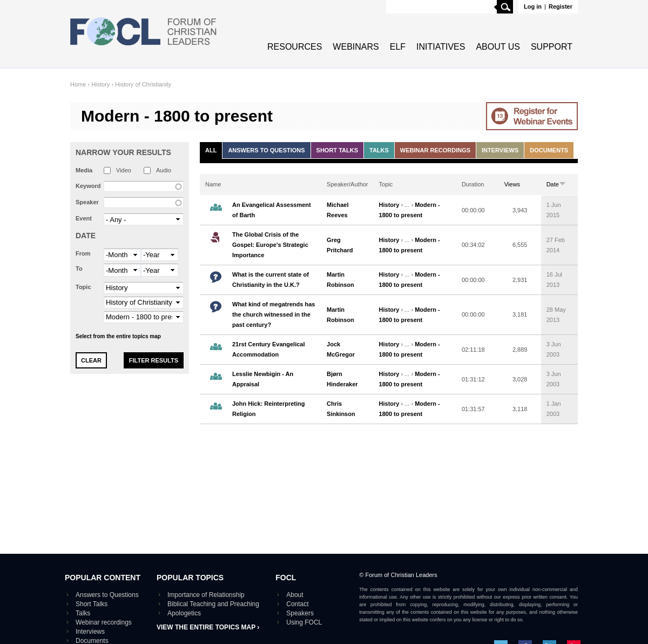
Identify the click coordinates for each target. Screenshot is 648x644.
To (79, 269)
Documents (549, 150)
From (83, 253)
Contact (297, 604)
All (211, 150)
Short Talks (337, 150)
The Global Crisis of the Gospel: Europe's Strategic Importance (270, 245)
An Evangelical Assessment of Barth (272, 210)
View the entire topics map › (208, 627)
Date (86, 236)
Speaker (87, 202)
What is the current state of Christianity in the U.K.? (271, 280)
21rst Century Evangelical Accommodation (269, 349)
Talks (379, 150)
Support (552, 47)
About (295, 595)
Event (84, 218)
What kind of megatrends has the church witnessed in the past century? (274, 314)
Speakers (300, 613)
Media (84, 170)
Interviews (500, 150)
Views (512, 184)
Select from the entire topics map (118, 336)
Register (561, 6)
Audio (164, 170)
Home (78, 84)
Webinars (356, 47)
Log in (533, 6)
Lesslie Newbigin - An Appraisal (263, 379)
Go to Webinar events (532, 116)
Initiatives (441, 47)
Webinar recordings (435, 150)
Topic (83, 287)
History (100, 84)
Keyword (88, 186)
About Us (498, 47)
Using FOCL (304, 622)
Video (124, 170)
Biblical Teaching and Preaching (213, 604)
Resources (295, 47)
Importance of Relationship (206, 595)
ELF (398, 47)
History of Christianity (143, 84)
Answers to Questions (266, 150)
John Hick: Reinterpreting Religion (268, 409)
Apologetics (184, 613)
